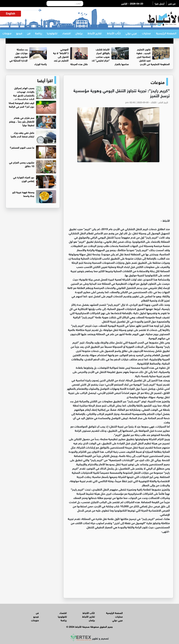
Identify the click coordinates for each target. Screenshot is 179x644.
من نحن (172, 3)
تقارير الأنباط (94, 34)
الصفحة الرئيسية (166, 34)
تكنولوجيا (52, 34)
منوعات (7, 34)
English (11, 14)
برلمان (79, 34)
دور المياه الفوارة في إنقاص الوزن (24, 179)
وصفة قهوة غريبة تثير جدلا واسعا (23, 194)
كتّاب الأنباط (114, 34)
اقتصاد (66, 34)
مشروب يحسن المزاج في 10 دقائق (22, 164)
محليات (146, 34)
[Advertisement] (118, 192)
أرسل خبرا (160, 3)
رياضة (38, 34)
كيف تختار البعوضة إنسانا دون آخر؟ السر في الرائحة (22, 104)
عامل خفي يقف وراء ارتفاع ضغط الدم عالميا (22, 134)
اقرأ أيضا (45, 80)
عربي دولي (131, 34)
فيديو (19, 34)
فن (29, 34)
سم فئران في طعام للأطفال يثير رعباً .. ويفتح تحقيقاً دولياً (22, 121)
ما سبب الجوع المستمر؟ (22, 147)
